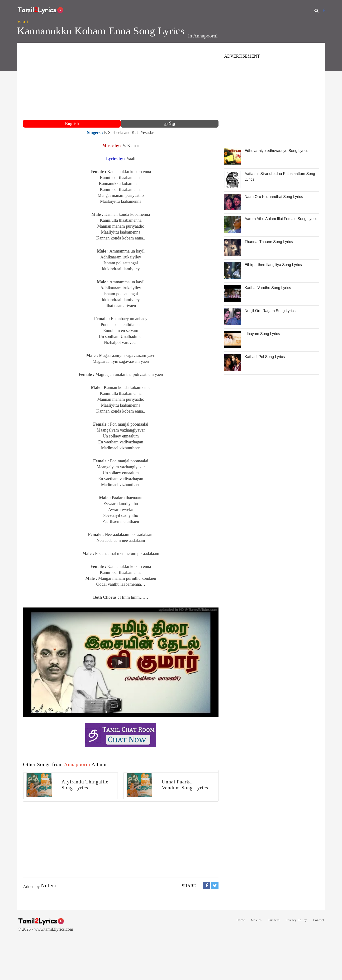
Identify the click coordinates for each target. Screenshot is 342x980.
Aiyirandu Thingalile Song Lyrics (85, 785)
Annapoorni (205, 36)
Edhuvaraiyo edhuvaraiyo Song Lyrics (276, 151)
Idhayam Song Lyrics (262, 334)
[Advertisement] (121, 82)
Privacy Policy (296, 920)
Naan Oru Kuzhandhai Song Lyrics (274, 197)
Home (241, 920)
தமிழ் (170, 124)
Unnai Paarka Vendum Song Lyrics (185, 785)
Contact (319, 920)
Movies (256, 920)
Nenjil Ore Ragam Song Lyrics (270, 311)
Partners (274, 920)
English (72, 124)
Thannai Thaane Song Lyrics (269, 242)
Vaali (23, 22)
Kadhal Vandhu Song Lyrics (268, 288)
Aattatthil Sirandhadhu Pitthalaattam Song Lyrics (280, 177)
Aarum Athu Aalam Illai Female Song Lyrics (281, 219)
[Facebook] (324, 11)
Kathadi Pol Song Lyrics (265, 357)
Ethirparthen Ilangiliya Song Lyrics (273, 265)
